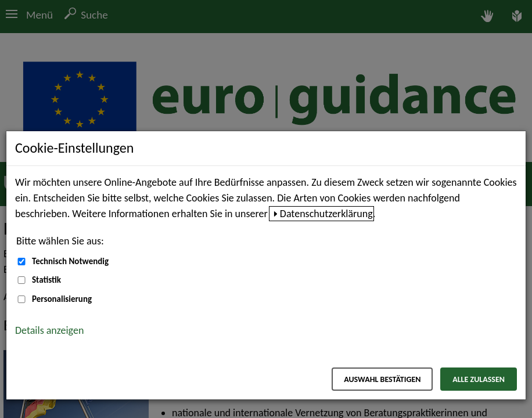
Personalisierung (62, 299)
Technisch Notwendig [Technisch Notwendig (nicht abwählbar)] (70, 261)
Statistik (46, 280)
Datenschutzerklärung (326, 214)
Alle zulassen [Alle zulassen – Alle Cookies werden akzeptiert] (479, 379)
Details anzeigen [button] (49, 330)
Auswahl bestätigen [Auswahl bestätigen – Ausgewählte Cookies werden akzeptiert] (382, 379)
